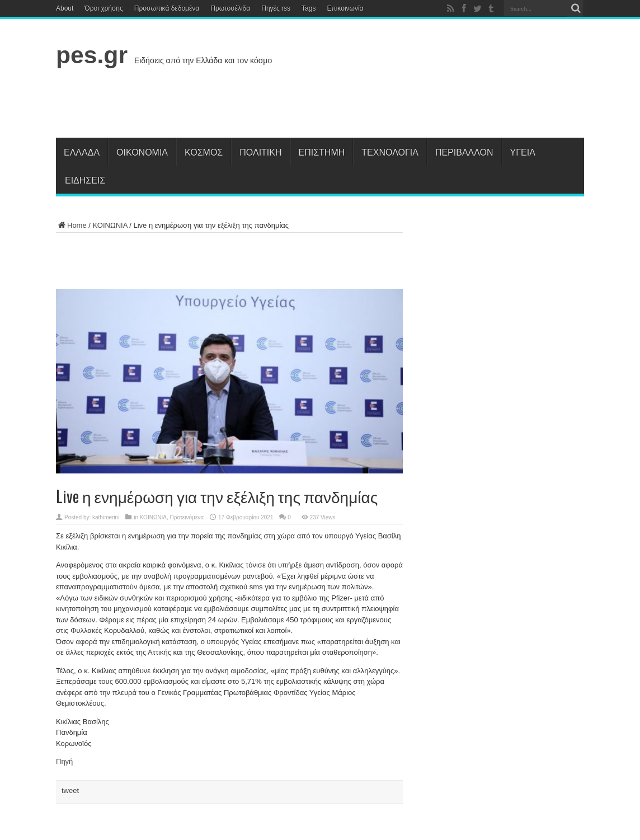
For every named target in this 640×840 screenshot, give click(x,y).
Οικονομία (142, 152)
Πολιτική (260, 152)
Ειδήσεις (85, 180)
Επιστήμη (322, 152)
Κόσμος (204, 152)
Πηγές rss (276, 8)
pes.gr (92, 55)
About (65, 8)
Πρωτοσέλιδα (230, 8)
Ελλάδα (82, 152)
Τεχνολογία (390, 152)
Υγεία (523, 152)
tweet (70, 790)
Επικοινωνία (345, 8)
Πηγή (64, 761)
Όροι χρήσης (103, 8)
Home (71, 225)
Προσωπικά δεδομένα (167, 8)
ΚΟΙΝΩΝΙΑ (110, 225)
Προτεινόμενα (187, 517)
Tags (309, 8)
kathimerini (106, 517)
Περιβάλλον (464, 152)
